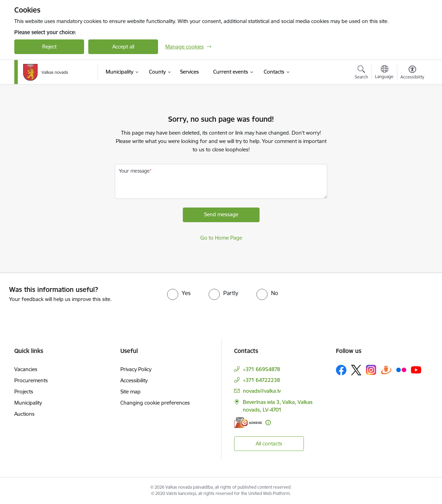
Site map (130, 392)
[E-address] (248, 423)
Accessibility (134, 380)
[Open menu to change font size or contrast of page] (412, 73)
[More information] (268, 423)
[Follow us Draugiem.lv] (386, 370)
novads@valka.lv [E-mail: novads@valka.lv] (262, 391)
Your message (134, 171)
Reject (49, 47)
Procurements (31, 380)
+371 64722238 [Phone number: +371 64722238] (261, 380)
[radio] (179, 293)
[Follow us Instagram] (371, 370)
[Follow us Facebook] (341, 370)
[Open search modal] (361, 73)
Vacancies (26, 369)
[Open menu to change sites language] (384, 73)
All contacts (269, 443)
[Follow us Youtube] (416, 370)
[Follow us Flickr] (401, 370)
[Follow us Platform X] (356, 370)
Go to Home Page (221, 238)
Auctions (24, 414)
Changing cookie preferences (155, 403)
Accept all (123, 47)
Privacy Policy (136, 369)
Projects (24, 392)
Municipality (28, 403)
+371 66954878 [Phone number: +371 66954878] (261, 369)
